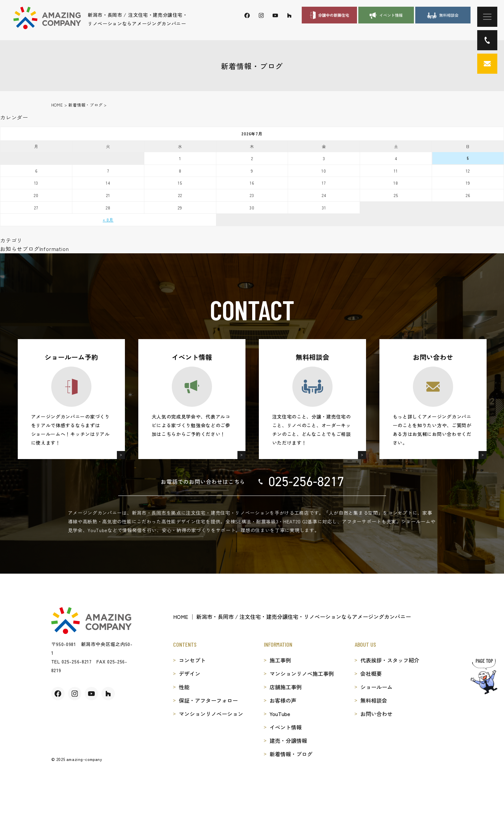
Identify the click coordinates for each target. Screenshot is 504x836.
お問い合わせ (376, 714)
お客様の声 (283, 700)
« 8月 (108, 220)
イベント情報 (286, 727)
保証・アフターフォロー (208, 700)
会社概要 (371, 673)
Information (54, 249)
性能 (184, 687)
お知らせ (11, 249)
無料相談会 (374, 700)
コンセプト (192, 660)
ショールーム (376, 687)
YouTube (280, 714)
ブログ (31, 249)
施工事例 (280, 660)
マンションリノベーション (211, 714)
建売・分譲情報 (288, 741)
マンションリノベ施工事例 (302, 673)
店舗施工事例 (286, 687)
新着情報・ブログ (291, 754)
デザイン (190, 673)
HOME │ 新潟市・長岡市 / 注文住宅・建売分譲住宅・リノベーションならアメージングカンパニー (292, 617)
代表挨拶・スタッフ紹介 (390, 660)
